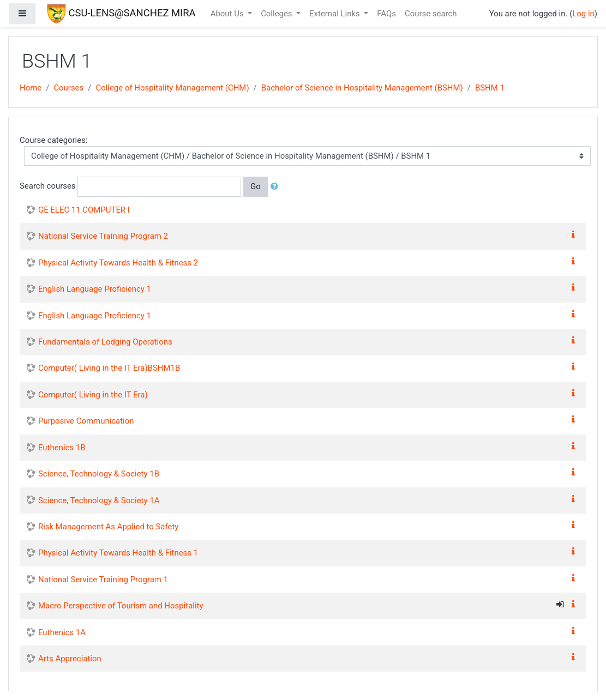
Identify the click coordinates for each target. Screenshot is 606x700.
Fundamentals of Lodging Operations (105, 342)
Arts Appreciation (70, 659)
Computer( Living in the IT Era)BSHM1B (109, 368)
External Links (335, 14)
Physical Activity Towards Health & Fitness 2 (118, 263)
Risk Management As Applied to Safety (108, 527)
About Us (228, 14)
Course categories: (53, 140)
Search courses (48, 186)
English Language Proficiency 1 (95, 289)
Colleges (277, 14)
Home (31, 88)
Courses (68, 88)
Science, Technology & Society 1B (99, 474)
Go (256, 186)
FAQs (386, 14)
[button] (277, 186)
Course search (431, 14)
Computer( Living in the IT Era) (93, 395)
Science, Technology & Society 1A (99, 500)
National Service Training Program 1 (103, 580)
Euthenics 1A (62, 632)
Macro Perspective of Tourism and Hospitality (121, 606)
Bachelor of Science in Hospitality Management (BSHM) (362, 88)
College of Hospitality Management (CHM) (172, 88)
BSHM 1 (490, 88)
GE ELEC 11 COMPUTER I (84, 210)
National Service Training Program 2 (103, 236)
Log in (583, 14)
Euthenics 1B (62, 448)
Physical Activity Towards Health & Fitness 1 (118, 553)
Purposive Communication (86, 421)
